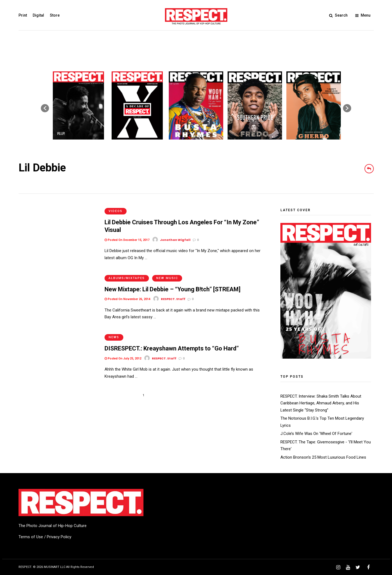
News (114, 337)
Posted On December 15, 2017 (127, 240)
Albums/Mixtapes (127, 278)
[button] (45, 108)
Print (23, 15)
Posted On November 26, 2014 (127, 299)
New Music (167, 278)
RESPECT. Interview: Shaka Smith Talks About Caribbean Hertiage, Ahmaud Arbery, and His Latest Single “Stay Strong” (321, 403)
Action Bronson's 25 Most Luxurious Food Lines (323, 457)
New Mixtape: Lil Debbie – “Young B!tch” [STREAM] (172, 289)
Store (55, 15)
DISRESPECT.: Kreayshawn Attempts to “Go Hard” (172, 348)
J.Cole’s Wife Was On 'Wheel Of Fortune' (316, 434)
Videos (116, 211)
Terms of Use (31, 537)
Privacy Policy (59, 537)
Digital (38, 15)
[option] (78, 105)
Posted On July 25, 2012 (123, 358)
